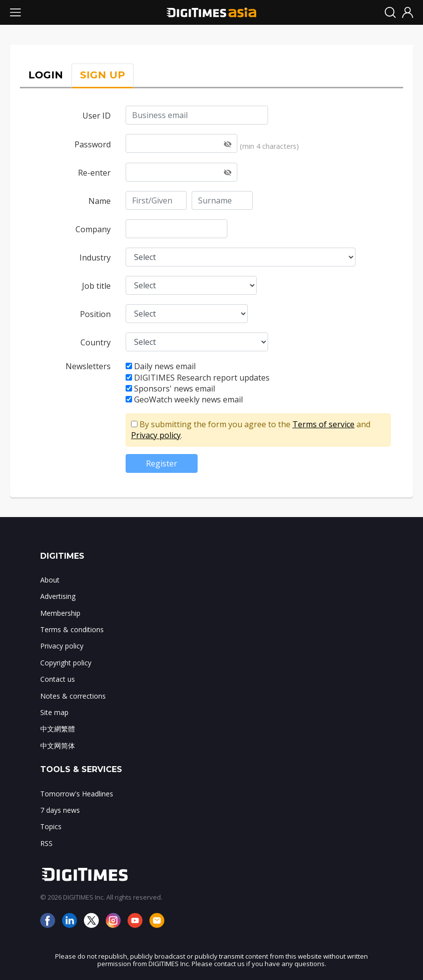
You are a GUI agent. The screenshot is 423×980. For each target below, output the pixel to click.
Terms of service (323, 424)
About (50, 580)
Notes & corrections (73, 696)
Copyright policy (66, 663)
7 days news (60, 810)
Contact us (58, 679)
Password (93, 144)
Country (96, 342)
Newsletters (88, 366)
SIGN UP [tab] (103, 75)
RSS (46, 843)
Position (95, 314)
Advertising (58, 596)
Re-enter (94, 173)
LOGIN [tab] (46, 75)
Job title (96, 286)
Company (93, 229)
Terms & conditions (72, 629)
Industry (95, 258)
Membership (60, 613)
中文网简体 (58, 746)
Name (100, 201)
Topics (51, 826)
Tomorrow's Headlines (77, 794)
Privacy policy (156, 435)
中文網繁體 (58, 729)
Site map (54, 712)
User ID (97, 116)
